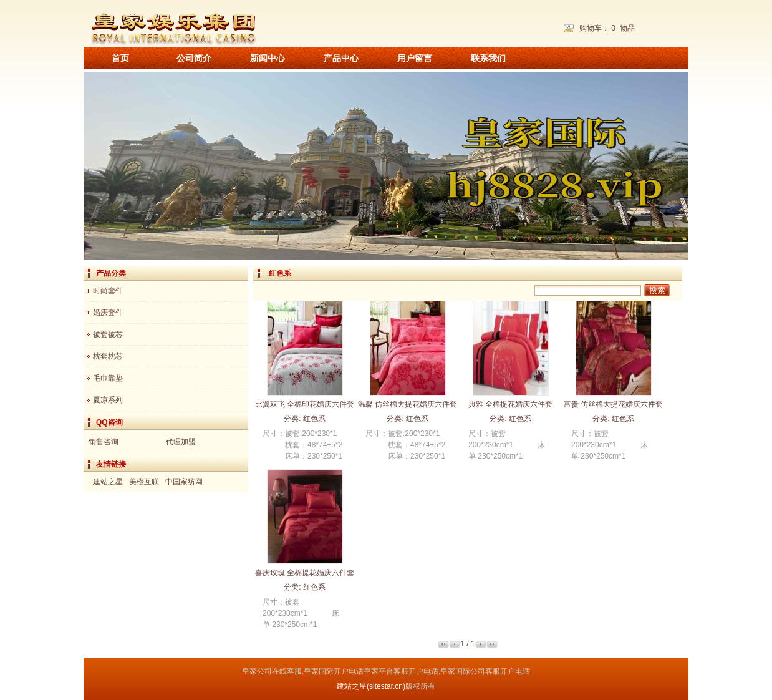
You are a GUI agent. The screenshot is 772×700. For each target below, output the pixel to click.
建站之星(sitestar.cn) (371, 686)
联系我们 (488, 58)
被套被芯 (108, 334)
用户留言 (415, 58)
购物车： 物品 (607, 28)
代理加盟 (181, 442)
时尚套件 (108, 291)
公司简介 (194, 58)
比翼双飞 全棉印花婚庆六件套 (305, 404)
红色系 (314, 419)
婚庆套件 (108, 313)
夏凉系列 (108, 400)
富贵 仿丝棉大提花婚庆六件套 (613, 404)
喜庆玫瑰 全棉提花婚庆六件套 (305, 573)
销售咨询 (104, 442)
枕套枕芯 (108, 356)
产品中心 (341, 58)
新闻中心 (268, 58)
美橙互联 (144, 482)
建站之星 (108, 482)
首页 (120, 58)
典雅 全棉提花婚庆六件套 (510, 404)
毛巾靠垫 (108, 378)
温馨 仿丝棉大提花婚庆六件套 (408, 404)
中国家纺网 (184, 482)
